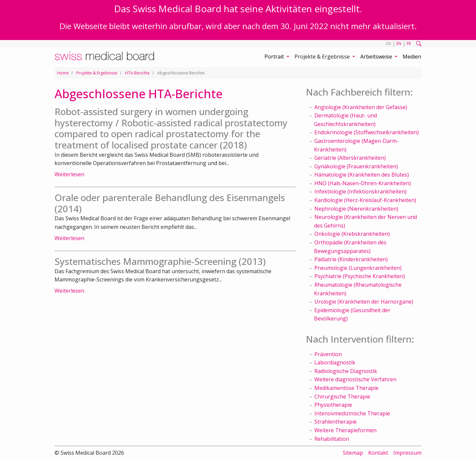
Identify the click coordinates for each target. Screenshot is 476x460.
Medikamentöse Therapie (346, 388)
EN (399, 43)
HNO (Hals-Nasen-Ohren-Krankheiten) (363, 183)
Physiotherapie (333, 405)
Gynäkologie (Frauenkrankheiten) (356, 166)
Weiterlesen (69, 174)
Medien (412, 57)
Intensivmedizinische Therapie (352, 413)
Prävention (328, 354)
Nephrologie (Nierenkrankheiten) (356, 209)
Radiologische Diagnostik (346, 371)
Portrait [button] (275, 57)
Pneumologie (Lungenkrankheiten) (358, 268)
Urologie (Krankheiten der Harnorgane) (364, 302)
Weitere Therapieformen (345, 430)
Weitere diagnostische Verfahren (355, 379)
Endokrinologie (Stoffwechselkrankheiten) (367, 132)
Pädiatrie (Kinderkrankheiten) (351, 259)
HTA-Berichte (137, 73)
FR (409, 43)
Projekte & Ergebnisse (97, 73)
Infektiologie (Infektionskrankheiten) (360, 191)
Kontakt (378, 453)
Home (63, 73)
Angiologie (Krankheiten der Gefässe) (361, 107)
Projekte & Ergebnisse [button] (323, 57)
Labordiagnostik (335, 362)
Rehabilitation (332, 439)
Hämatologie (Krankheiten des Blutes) (362, 175)
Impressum (407, 453)
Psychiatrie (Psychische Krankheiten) (360, 276)
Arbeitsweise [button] (377, 57)
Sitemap (353, 453)
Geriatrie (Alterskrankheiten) (350, 158)
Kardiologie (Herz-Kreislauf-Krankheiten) (365, 200)
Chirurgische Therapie (342, 397)
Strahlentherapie (336, 422)
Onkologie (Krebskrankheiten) (352, 234)
